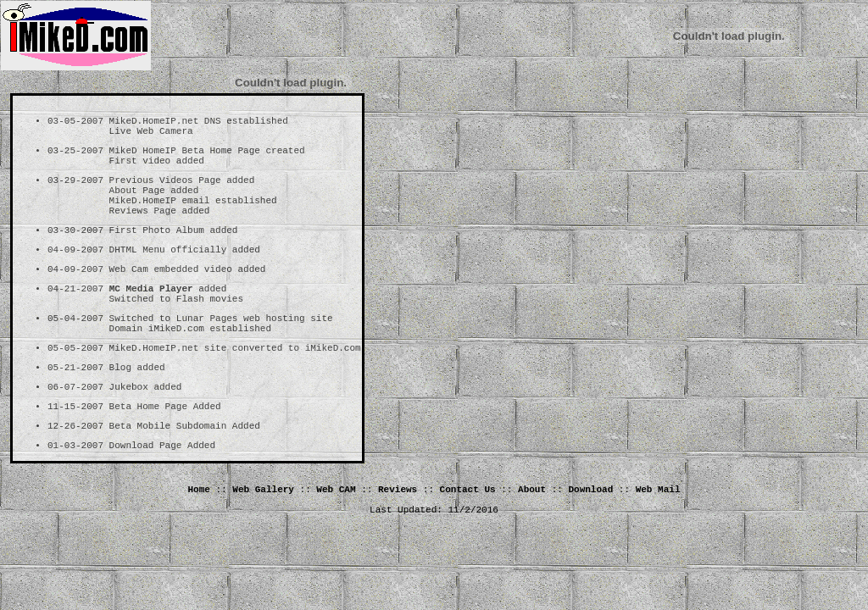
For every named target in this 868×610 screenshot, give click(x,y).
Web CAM (336, 543)
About (532, 543)
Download (590, 543)
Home (199, 543)
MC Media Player (151, 318)
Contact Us (468, 543)
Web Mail (658, 543)
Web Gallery (263, 543)
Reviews (398, 543)
